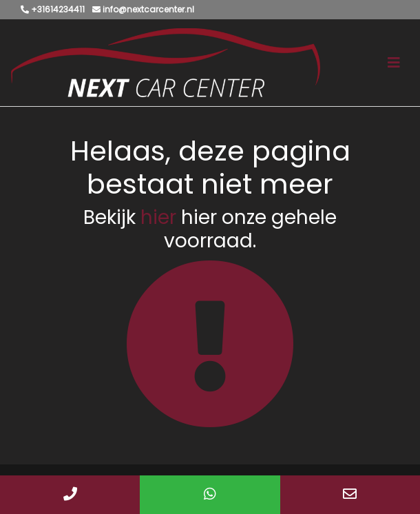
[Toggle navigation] (394, 63)
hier (158, 217)
